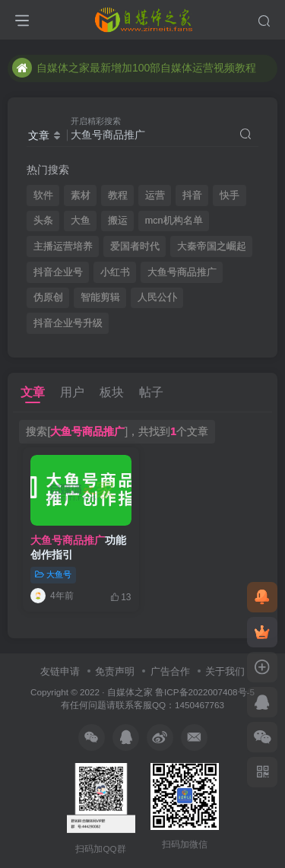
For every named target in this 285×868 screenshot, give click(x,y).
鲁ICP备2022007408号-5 (205, 692)
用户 (72, 392)
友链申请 (60, 671)
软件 (43, 196)
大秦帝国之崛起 (212, 246)
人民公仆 (157, 297)
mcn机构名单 (174, 221)
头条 (43, 221)
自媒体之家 (130, 692)
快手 (230, 196)
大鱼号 (53, 574)
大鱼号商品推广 (182, 272)
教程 (118, 196)
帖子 (151, 392)
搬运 (118, 221)
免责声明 (115, 671)
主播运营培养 (63, 246)
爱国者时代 (135, 246)
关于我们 (225, 671)
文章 (33, 392)
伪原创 (48, 297)
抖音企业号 (58, 272)
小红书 (115, 272)
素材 (81, 196)
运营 (155, 196)
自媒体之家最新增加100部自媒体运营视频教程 (134, 68)
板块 (112, 392)
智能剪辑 (100, 297)
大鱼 (81, 221)
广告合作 (170, 671)
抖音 (192, 196)
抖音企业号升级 (68, 323)
